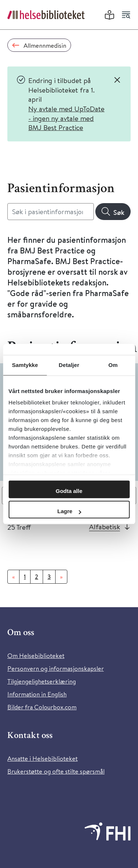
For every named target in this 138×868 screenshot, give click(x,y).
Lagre (69, 511)
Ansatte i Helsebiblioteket (43, 758)
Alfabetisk (105, 527)
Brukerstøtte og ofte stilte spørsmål (56, 771)
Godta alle (69, 491)
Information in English (37, 694)
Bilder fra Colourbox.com (42, 707)
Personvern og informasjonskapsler (56, 668)
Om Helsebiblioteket (36, 655)
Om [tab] (113, 365)
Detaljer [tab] (69, 365)
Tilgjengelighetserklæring (42, 681)
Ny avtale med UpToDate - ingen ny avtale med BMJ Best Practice (66, 118)
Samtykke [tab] (25, 365)
